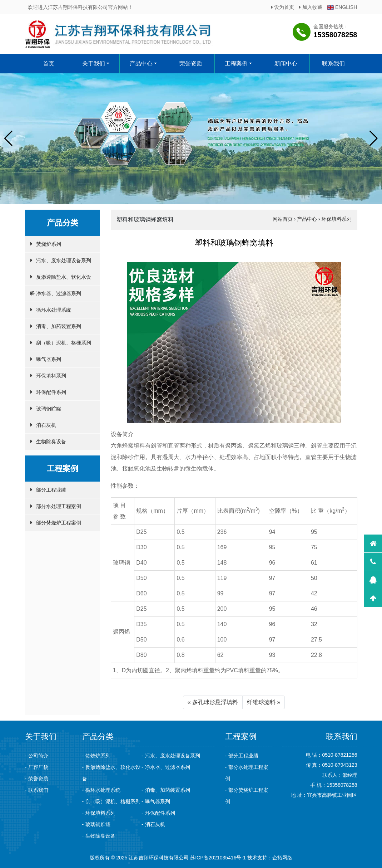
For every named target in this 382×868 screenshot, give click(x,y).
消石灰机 (46, 425)
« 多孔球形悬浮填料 (213, 702)
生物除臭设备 (51, 442)
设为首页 (283, 7)
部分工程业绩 (51, 490)
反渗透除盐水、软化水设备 (61, 280)
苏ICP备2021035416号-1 (218, 858)
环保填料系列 (51, 376)
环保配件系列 (51, 392)
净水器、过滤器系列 (59, 293)
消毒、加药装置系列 (59, 326)
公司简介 (38, 756)
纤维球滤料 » (264, 702)
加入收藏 (311, 7)
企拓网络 (282, 858)
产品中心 (141, 64)
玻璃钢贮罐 (49, 409)
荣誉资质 (191, 64)
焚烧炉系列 (49, 244)
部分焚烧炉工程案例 (59, 523)
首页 (48, 64)
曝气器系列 (49, 359)
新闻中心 (286, 64)
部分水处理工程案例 (59, 506)
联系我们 (333, 64)
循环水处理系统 (54, 310)
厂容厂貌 (38, 767)
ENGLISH (342, 7)
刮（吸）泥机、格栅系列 (64, 343)
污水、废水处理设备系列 (64, 260)
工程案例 (236, 64)
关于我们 (94, 64)
